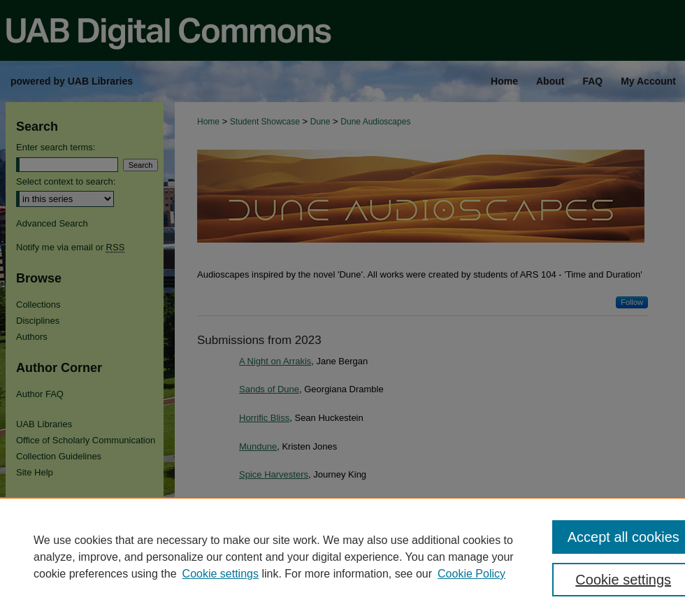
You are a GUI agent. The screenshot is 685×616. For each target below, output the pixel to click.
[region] (342, 557)
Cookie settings (221, 574)
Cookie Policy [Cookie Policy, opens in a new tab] (471, 574)
